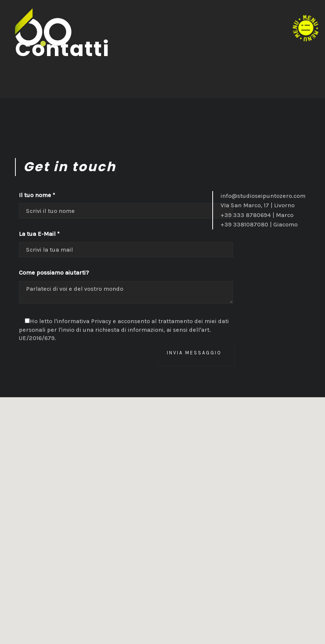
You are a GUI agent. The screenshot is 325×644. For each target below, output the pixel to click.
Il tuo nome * (37, 195)
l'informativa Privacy (82, 321)
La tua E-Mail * (39, 234)
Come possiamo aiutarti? (54, 273)
